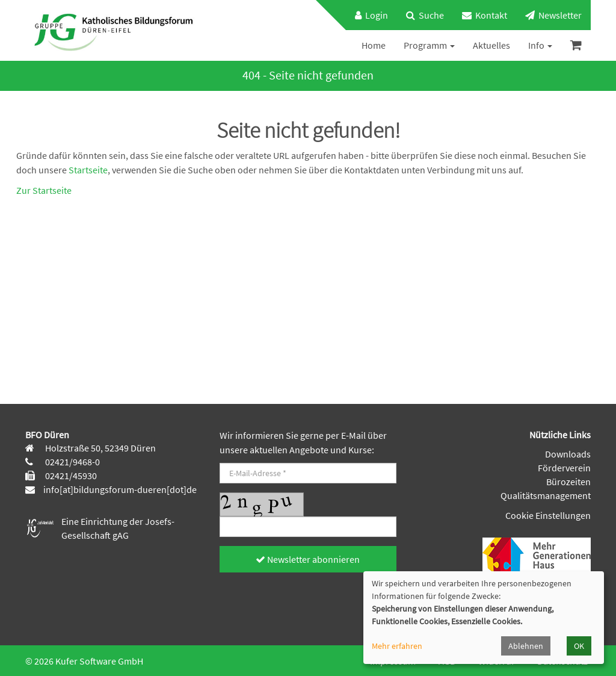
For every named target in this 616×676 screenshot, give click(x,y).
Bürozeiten (568, 482)
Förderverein (564, 468)
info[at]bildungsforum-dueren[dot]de (120, 489)
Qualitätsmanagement (546, 495)
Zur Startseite (44, 190)
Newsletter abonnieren (308, 559)
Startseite (88, 170)
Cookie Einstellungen (548, 515)
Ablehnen (526, 646)
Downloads (568, 454)
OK (579, 646)
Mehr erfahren (397, 646)
